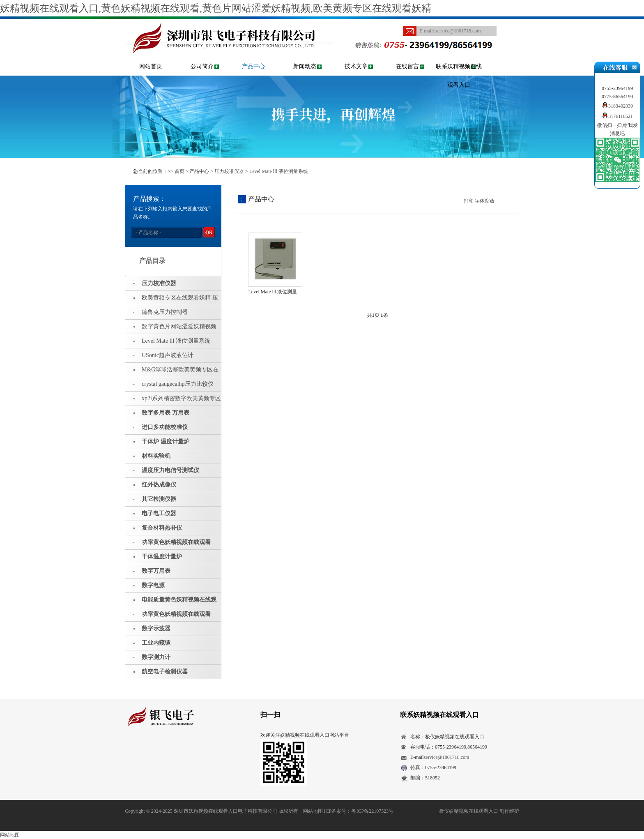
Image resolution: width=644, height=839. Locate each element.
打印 (469, 201)
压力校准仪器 (229, 171)
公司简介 (202, 66)
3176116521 (617, 116)
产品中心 (253, 66)
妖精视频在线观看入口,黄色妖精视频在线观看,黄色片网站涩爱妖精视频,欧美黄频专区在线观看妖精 (216, 8)
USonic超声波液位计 (168, 355)
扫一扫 (270, 715)
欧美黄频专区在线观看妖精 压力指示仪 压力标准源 (172, 300)
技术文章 (356, 66)
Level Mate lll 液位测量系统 (279, 171)
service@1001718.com (458, 31)
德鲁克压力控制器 (165, 312)
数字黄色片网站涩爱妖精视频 (179, 326)
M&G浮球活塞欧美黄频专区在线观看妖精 (172, 372)
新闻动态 (305, 66)
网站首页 (151, 66)
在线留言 (407, 66)
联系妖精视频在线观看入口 (459, 76)
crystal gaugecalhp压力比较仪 (178, 384)
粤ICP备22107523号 (372, 811)
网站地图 (313, 811)
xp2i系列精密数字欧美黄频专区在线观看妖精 (173, 401)
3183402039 (617, 106)
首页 (179, 171)
